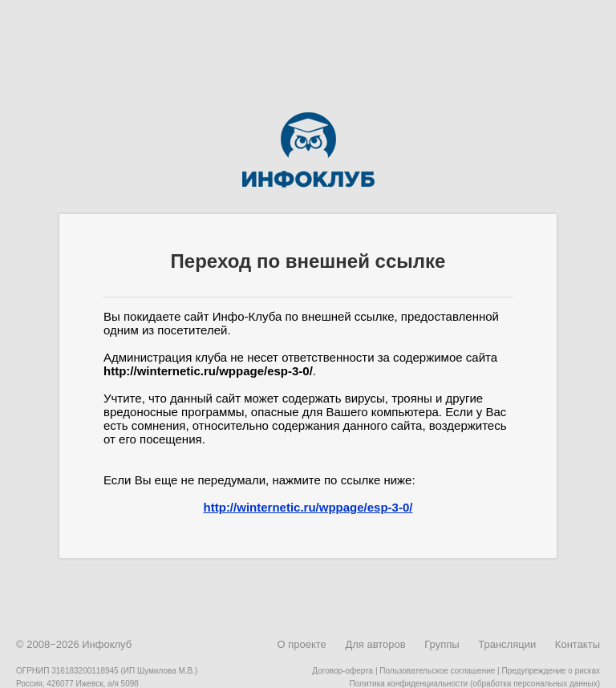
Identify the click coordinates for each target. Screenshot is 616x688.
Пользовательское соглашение (437, 671)
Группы (442, 644)
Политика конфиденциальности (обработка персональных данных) (475, 684)
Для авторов (375, 644)
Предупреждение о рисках (551, 671)
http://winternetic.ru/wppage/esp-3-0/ (308, 507)
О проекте (301, 644)
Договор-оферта (342, 671)
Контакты (577, 644)
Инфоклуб (107, 644)
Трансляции (507, 644)
